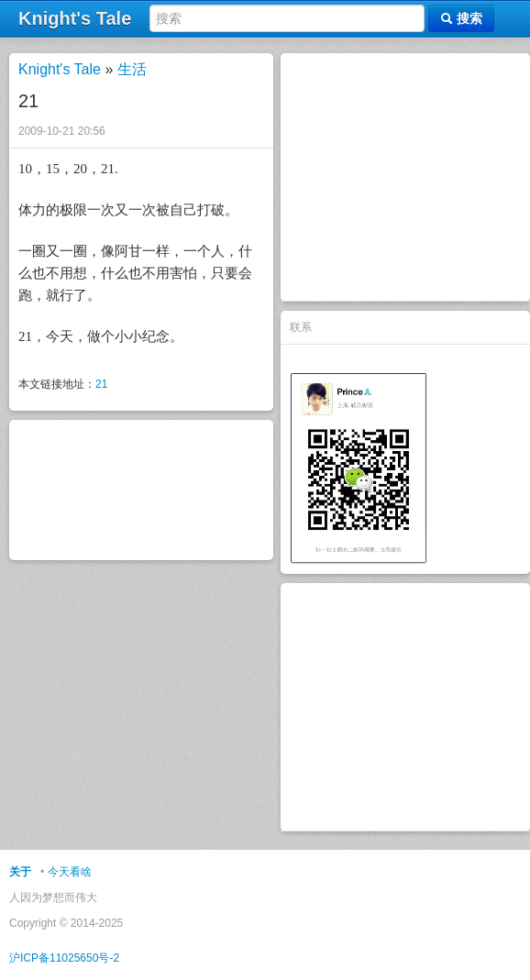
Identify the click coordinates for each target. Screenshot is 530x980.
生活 (132, 69)
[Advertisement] (405, 177)
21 (101, 384)
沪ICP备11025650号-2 (64, 958)
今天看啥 (70, 872)
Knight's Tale (60, 69)
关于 (20, 872)
